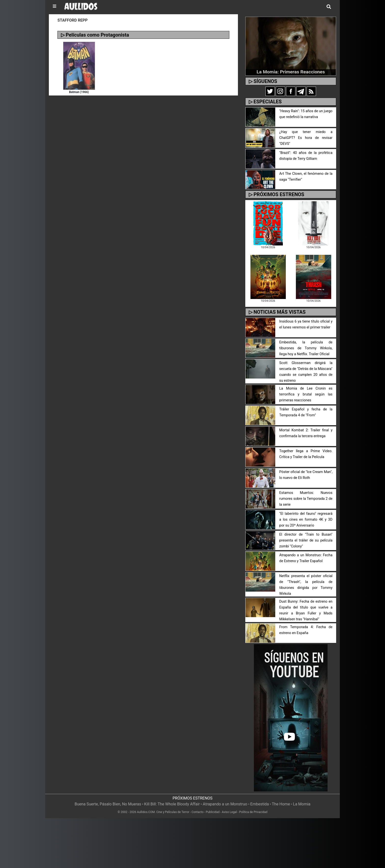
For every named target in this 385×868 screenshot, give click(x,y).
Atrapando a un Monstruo (225, 804)
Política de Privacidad (253, 812)
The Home (281, 804)
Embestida (260, 804)
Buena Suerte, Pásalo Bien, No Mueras (108, 804)
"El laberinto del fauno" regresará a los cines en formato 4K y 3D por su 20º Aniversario (306, 520)
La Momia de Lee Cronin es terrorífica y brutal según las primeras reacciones (306, 394)
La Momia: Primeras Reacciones (291, 72)
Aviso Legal (229, 812)
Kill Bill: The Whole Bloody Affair (172, 804)
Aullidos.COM (146, 812)
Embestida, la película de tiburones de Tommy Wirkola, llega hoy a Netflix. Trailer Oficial (306, 348)
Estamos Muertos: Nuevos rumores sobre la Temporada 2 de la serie (306, 499)
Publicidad (213, 812)
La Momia (302, 804)
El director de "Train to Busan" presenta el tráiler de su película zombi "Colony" (306, 540)
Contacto (198, 812)
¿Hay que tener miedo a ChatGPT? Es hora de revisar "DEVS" (306, 138)
